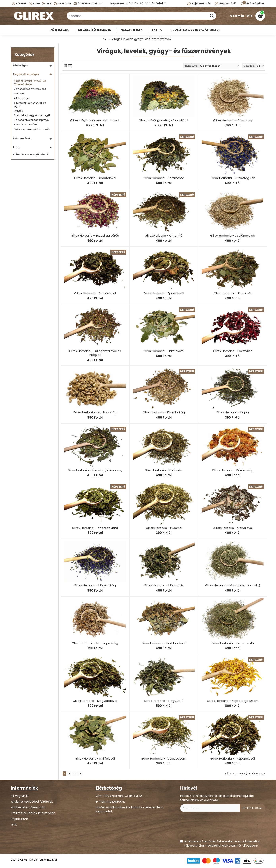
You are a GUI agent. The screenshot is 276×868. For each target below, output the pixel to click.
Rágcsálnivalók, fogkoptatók (32, 120)
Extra (16, 147)
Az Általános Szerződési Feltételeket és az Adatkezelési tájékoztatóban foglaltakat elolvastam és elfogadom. (220, 844)
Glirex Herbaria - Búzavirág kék (233, 178)
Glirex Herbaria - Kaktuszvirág (95, 412)
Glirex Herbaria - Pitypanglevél (233, 759)
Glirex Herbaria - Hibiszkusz (233, 351)
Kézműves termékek (26, 124)
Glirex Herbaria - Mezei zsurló (233, 643)
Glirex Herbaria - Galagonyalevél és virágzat (95, 353)
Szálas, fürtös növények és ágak (30, 104)
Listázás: (249, 66)
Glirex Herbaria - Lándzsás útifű (95, 528)
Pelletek (18, 111)
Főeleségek (20, 66)
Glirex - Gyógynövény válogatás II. (164, 120)
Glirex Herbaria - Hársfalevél (164, 351)
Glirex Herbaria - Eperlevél (233, 293)
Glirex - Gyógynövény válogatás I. (95, 120)
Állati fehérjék (22, 98)
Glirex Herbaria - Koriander (164, 470)
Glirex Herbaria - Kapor (233, 412)
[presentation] (210, 828)
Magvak (19, 94)
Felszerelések (22, 139)
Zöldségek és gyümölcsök (30, 89)
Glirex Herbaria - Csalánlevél (95, 293)
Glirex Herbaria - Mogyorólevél (95, 701)
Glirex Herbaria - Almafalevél (95, 178)
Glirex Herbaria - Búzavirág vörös (95, 236)
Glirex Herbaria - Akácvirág (233, 120)
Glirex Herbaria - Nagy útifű (164, 701)
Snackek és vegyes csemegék (32, 115)
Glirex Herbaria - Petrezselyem (164, 759)
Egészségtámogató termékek (32, 129)
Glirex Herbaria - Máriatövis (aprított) (233, 585)
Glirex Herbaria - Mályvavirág (95, 585)
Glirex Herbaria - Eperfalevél (164, 293)
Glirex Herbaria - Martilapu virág (95, 643)
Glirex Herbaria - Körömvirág (233, 470)
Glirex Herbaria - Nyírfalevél (95, 759)
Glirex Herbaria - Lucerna (164, 528)
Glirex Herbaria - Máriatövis (164, 585)
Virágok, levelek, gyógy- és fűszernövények (30, 83)
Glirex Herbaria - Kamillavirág (164, 412)
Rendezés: (191, 66)
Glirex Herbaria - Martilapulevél (164, 643)
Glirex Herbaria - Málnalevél (233, 528)
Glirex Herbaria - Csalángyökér (233, 236)
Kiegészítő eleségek (26, 74)
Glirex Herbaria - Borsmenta (164, 178)
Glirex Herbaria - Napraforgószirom (233, 701)
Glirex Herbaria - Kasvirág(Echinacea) (95, 470)
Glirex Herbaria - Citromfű (164, 236)
